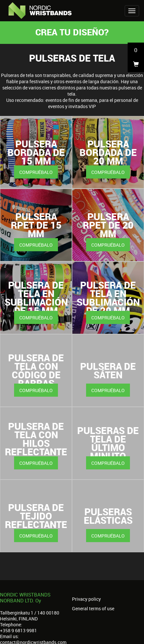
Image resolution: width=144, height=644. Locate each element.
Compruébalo (36, 172)
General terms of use (93, 609)
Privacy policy (86, 599)
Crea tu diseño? (72, 32)
